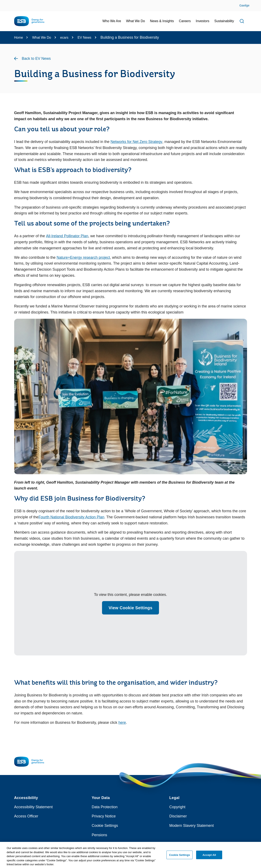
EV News (84, 38)
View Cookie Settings (131, 608)
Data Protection (105, 807)
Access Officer (26, 816)
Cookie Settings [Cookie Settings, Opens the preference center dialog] (179, 856)
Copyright (177, 807)
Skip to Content (7, 3)
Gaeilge (244, 5)
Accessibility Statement (33, 807)
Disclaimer (178, 816)
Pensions (100, 835)
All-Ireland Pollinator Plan (67, 236)
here (122, 723)
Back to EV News (36, 59)
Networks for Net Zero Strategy (136, 142)
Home (19, 38)
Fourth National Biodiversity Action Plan (71, 517)
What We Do (42, 38)
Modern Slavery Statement (192, 826)
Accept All (209, 856)
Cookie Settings (105, 826)
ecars (64, 38)
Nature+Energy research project (83, 257)
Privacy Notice (104, 816)
